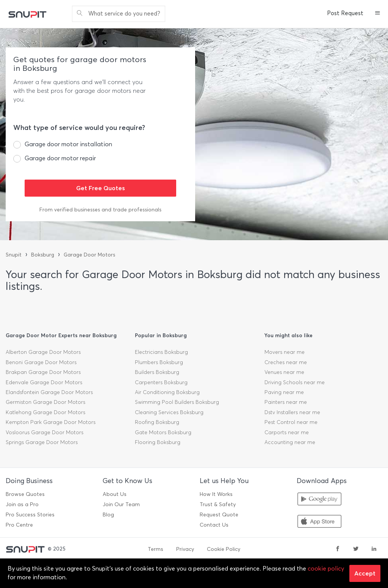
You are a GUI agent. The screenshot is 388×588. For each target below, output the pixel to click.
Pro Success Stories (30, 515)
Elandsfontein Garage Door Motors (49, 392)
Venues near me (284, 372)
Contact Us (214, 525)
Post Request (345, 13)
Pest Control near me (291, 422)
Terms (156, 549)
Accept (365, 573)
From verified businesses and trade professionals (100, 210)
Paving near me (284, 392)
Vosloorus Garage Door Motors (45, 432)
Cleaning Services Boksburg (169, 412)
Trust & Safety (218, 504)
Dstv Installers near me (292, 412)
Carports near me (287, 432)
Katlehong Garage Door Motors (45, 412)
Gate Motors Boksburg (163, 432)
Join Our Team (121, 504)
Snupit (14, 255)
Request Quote (219, 515)
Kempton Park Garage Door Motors (51, 422)
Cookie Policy (224, 549)
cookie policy (326, 568)
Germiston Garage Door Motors (45, 402)
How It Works (216, 494)
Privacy (185, 549)
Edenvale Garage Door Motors (44, 382)
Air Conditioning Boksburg (167, 392)
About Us (115, 494)
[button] (378, 14)
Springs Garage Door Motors (42, 442)
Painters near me (286, 402)
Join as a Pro (22, 504)
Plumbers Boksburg (159, 362)
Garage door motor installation (68, 144)
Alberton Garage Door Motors (43, 352)
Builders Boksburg (157, 372)
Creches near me (286, 362)
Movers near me (285, 352)
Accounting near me (290, 442)
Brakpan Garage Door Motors (43, 372)
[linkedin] (374, 549)
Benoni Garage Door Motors (41, 362)
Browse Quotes (25, 494)
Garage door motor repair (60, 158)
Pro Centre (19, 525)
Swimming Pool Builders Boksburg (177, 402)
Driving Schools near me (295, 382)
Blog (108, 515)
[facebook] (338, 549)
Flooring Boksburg (158, 442)
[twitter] (356, 549)
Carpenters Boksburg (161, 382)
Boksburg (43, 255)
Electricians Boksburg (161, 352)
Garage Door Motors (89, 255)
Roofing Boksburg (157, 422)
